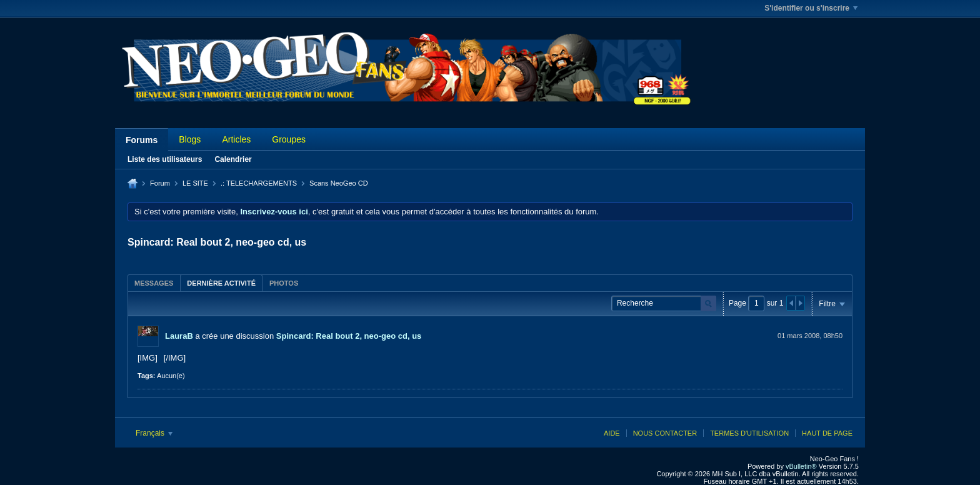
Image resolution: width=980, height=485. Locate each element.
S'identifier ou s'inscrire (811, 8)
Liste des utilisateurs (165, 159)
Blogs (190, 139)
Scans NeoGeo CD (339, 183)
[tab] (154, 283)
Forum (160, 183)
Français (154, 433)
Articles (236, 139)
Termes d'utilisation (749, 433)
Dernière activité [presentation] (221, 283)
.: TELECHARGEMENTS (259, 183)
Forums (142, 140)
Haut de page (827, 433)
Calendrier (233, 159)
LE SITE (195, 183)
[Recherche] (664, 303)
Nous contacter (665, 433)
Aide (612, 433)
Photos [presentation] (284, 283)
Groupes (289, 139)
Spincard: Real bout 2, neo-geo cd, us (349, 336)
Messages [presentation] (154, 283)
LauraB (179, 336)
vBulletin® (801, 466)
